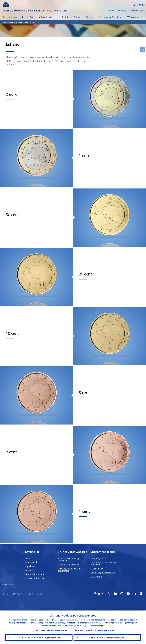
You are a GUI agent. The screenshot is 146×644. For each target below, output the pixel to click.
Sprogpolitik (96, 576)
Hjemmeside (8, 22)
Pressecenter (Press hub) (110, 17)
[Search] (121, 5)
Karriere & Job (137, 11)
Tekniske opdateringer (68, 565)
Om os (111, 11)
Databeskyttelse (98, 558)
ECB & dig (122, 11)
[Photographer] (55, 177)
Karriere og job (32, 562)
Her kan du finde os (34, 578)
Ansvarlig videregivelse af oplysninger (70, 570)
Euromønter (30, 22)
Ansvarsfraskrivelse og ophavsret (68, 559)
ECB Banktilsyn (135, 17)
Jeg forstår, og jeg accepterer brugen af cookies (39, 637)
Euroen (77, 17)
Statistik (65, 17)
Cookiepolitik (97, 569)
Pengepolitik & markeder (14, 17)
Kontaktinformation (34, 574)
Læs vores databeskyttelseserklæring (51, 630)
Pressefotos (31, 570)
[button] (137, 5)
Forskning (90, 17)
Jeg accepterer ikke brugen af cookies (107, 637)
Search (134, 5)
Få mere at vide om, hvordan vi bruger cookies (94, 630)
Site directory (9, 584)
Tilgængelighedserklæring (103, 573)
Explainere (30, 566)
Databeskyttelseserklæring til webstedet (104, 563)
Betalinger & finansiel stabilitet (43, 17)
